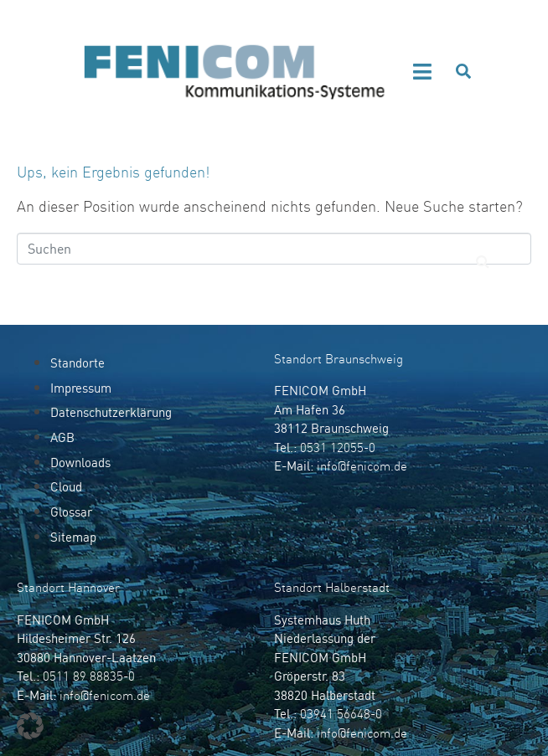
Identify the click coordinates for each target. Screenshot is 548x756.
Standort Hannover (68, 587)
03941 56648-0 (341, 714)
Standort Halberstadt (332, 587)
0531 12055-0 (338, 447)
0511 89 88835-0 (89, 676)
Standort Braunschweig (339, 359)
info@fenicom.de (362, 466)
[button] (423, 72)
